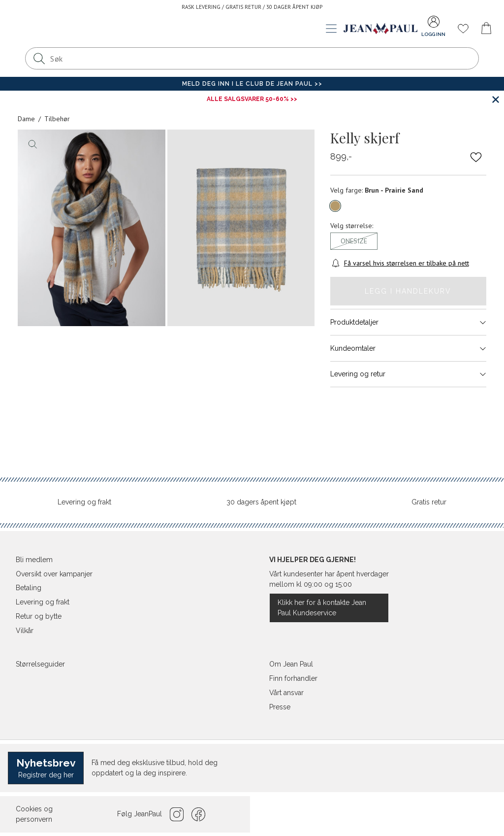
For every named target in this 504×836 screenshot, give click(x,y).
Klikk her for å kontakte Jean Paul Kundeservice (322, 608)
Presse (280, 707)
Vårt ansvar (286, 693)
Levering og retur (408, 374)
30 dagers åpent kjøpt (261, 502)
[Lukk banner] (495, 99)
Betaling (29, 588)
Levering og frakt (84, 502)
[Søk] (39, 58)
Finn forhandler (293, 678)
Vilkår (25, 631)
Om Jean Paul (291, 664)
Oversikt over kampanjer (54, 574)
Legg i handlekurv (408, 291)
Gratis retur (429, 502)
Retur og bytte (39, 616)
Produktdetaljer (408, 322)
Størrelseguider (40, 664)
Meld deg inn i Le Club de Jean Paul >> (252, 84)
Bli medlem (34, 560)
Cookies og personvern (34, 814)
